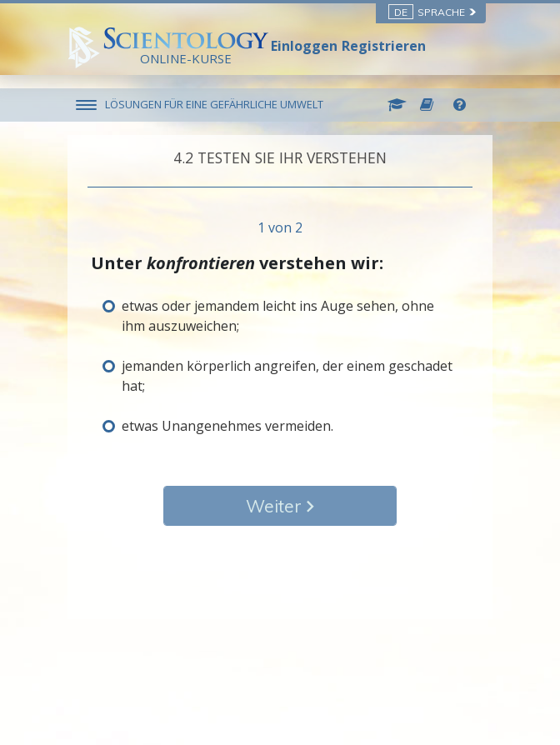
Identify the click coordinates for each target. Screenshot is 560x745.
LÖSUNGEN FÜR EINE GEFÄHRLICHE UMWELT (214, 104)
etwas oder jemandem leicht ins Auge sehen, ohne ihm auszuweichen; (278, 316)
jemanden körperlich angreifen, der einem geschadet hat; (287, 376)
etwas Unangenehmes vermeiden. (227, 426)
